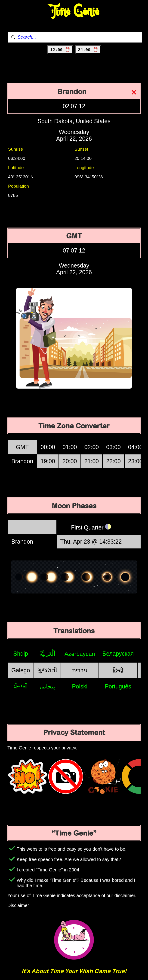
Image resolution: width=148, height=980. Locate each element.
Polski (80, 686)
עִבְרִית (80, 670)
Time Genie (74, 12)
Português (118, 686)
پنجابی (47, 686)
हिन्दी (118, 670)
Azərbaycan (80, 654)
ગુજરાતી (47, 670)
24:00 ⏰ (88, 50)
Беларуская (118, 654)
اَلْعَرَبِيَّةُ (47, 654)
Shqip (21, 654)
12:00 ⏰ (60, 50)
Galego (21, 670)
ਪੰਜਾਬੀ (21, 686)
